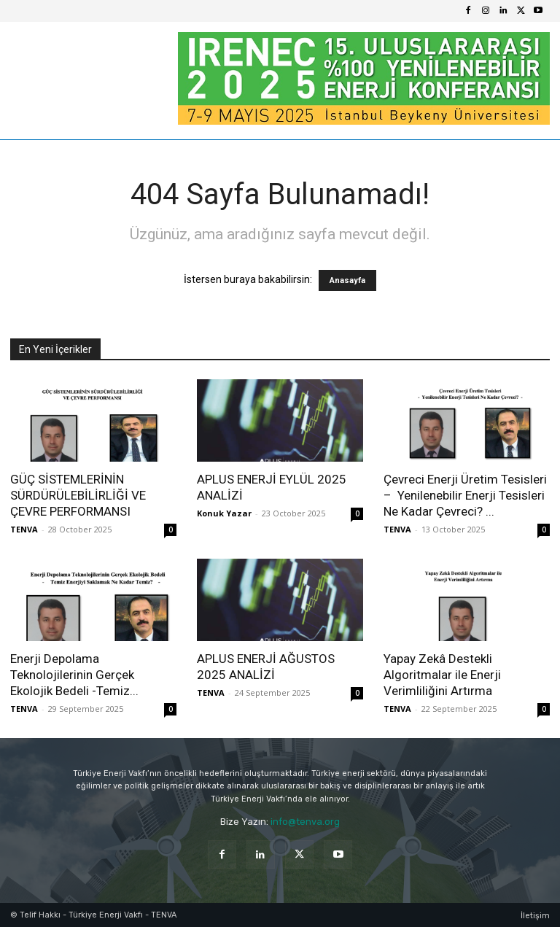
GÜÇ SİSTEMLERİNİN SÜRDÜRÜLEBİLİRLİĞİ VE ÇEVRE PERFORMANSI (78, 495)
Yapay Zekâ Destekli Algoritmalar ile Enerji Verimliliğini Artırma (442, 675)
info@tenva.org (305, 822)
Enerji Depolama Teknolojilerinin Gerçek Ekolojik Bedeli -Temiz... (74, 675)
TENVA (24, 529)
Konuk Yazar (224, 513)
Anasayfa (347, 280)
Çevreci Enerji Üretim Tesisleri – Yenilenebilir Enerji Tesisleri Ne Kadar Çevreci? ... (465, 495)
